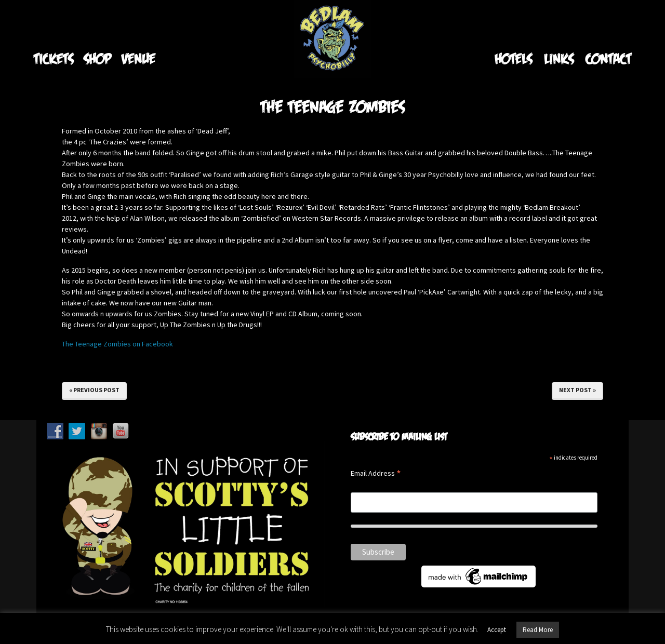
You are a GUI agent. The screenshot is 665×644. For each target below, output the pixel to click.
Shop (97, 58)
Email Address (376, 474)
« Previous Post (94, 390)
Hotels (513, 58)
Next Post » (577, 390)
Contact (608, 58)
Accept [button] (497, 630)
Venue (138, 58)
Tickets (54, 58)
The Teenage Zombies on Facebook (117, 344)
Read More (538, 630)
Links (559, 58)
